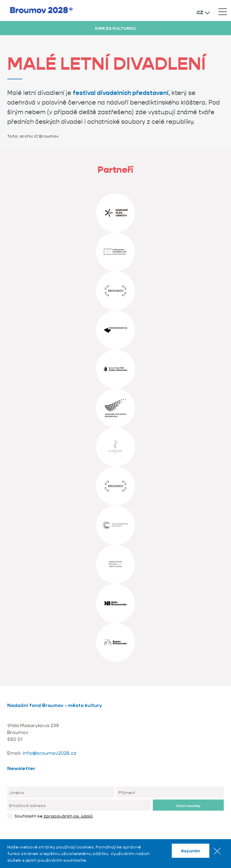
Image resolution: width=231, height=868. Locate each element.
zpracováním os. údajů (68, 816)
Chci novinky (188, 806)
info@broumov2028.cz (49, 753)
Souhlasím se (54, 816)
